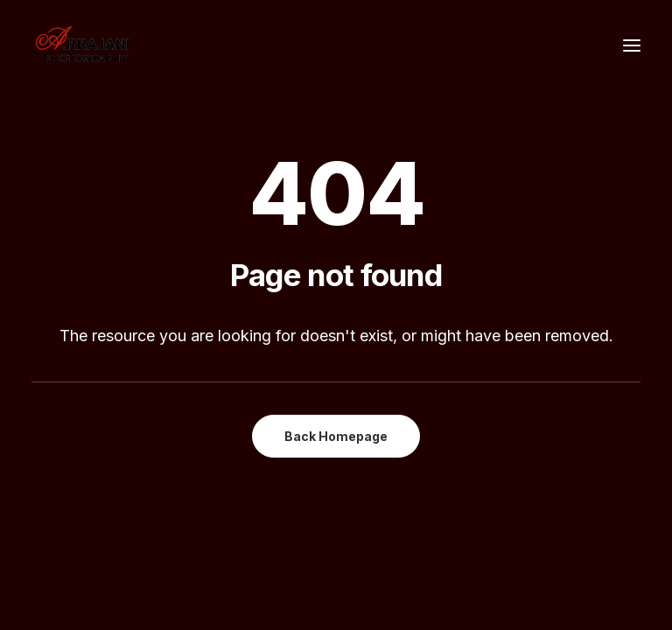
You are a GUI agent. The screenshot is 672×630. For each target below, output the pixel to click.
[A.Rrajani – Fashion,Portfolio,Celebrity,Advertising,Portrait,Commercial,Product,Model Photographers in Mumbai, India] (82, 45)
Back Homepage (336, 436)
